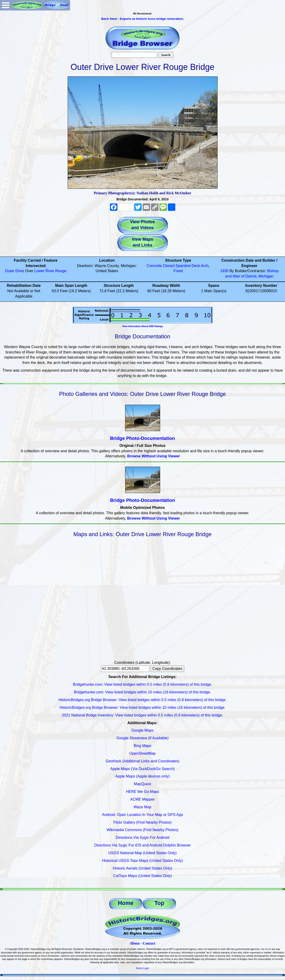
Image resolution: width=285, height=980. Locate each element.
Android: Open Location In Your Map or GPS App (142, 815)
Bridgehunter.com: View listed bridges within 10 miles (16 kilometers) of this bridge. (143, 692)
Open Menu (6, 5)
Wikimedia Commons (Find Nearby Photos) (143, 830)
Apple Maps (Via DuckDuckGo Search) (142, 769)
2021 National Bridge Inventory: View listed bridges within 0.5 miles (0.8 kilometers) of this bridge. (142, 715)
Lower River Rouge (50, 271)
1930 (224, 271)
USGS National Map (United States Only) (142, 853)
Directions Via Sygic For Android (142, 838)
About (135, 943)
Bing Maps (143, 746)
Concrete (154, 266)
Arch (205, 266)
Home (126, 903)
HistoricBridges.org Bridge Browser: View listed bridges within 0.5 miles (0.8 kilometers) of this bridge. (143, 700)
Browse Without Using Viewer (154, 456)
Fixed (178, 271)
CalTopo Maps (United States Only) (142, 876)
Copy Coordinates (167, 669)
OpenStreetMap (142, 753)
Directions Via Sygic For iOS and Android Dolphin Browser (142, 845)
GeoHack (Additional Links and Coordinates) (143, 761)
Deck (196, 266)
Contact (149, 943)
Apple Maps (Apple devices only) (142, 776)
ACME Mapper (142, 799)
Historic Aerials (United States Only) (142, 868)
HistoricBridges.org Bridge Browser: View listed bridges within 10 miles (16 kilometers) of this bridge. (142, 708)
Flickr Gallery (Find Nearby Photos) (143, 822)
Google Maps (142, 730)
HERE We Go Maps (143, 792)
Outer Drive (14, 271)
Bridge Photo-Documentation (143, 438)
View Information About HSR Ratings (142, 326)
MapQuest (143, 784)
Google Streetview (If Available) (142, 738)
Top (159, 903)
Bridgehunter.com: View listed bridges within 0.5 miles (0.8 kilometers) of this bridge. (142, 684)
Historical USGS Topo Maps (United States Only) (142, 861)
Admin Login (143, 968)
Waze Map (143, 807)
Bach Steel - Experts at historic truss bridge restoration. (142, 19)
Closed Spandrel (177, 266)
